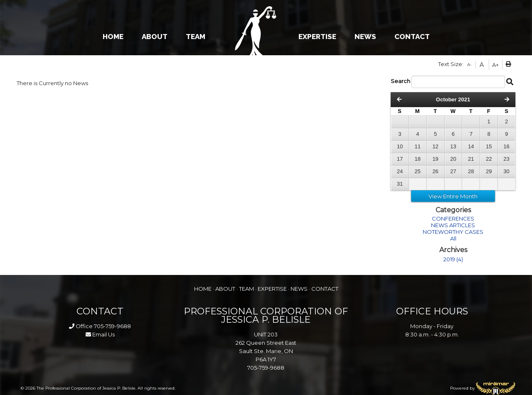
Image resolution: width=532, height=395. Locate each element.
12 (435, 146)
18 (418, 159)
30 (506, 171)
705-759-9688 (112, 326)
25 (418, 171)
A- (469, 65)
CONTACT (412, 37)
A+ (495, 65)
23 (506, 159)
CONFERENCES (453, 218)
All (453, 238)
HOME (113, 37)
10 (400, 146)
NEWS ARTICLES (453, 225)
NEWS (365, 37)
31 (400, 184)
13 (453, 146)
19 (435, 159)
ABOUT (155, 37)
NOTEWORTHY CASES (453, 232)
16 (506, 146)
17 (400, 159)
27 (453, 171)
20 (453, 159)
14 (471, 146)
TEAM (196, 37)
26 (435, 171)
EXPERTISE (317, 37)
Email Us (100, 334)
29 (489, 171)
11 (418, 146)
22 (489, 159)
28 (471, 171)
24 (400, 171)
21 (471, 159)
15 (489, 146)
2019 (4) (453, 259)
